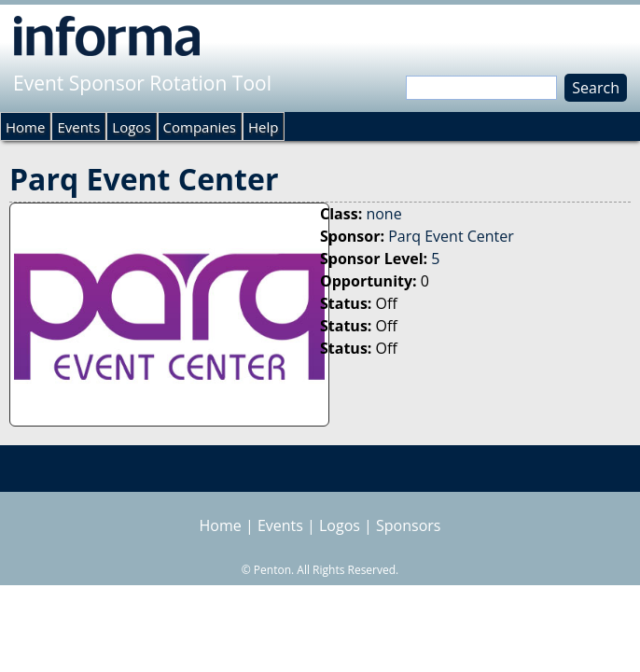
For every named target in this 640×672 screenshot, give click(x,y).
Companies (200, 127)
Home (25, 127)
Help (263, 127)
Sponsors (408, 525)
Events (78, 127)
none (383, 214)
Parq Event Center (451, 236)
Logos (131, 127)
